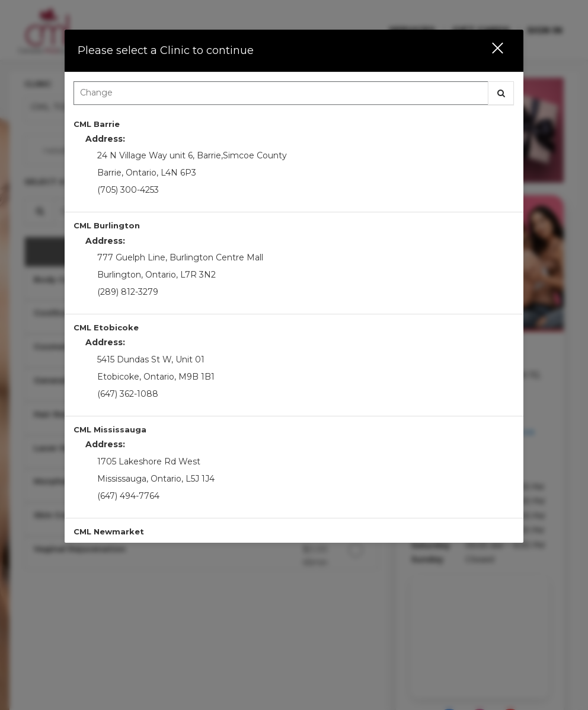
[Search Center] (281, 93)
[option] (294, 162)
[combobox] (294, 96)
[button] (490, 51)
